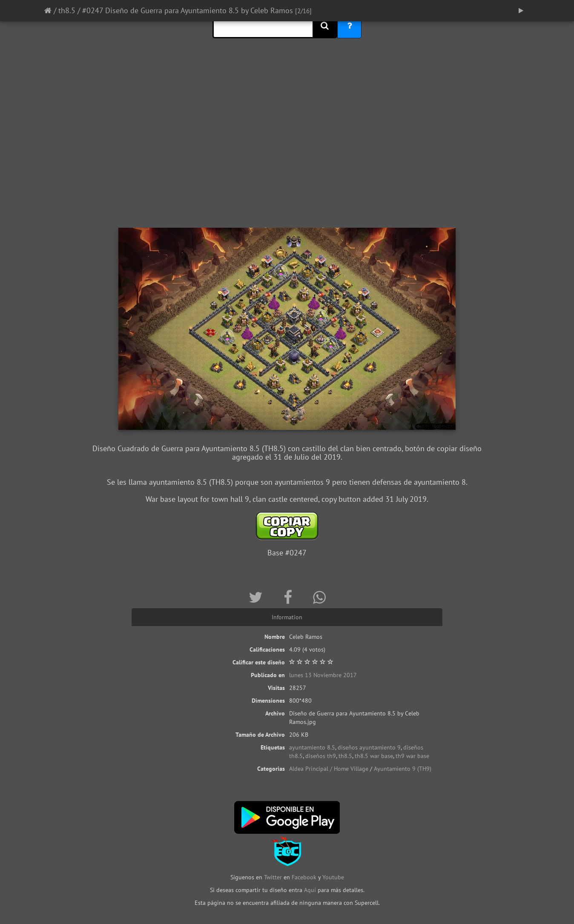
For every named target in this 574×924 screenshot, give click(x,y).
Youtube (333, 877)
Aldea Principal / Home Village (329, 769)
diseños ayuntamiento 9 (369, 747)
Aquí (310, 890)
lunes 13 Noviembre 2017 (323, 675)
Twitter (274, 877)
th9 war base (412, 756)
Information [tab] (287, 617)
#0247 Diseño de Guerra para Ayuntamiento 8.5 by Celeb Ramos (188, 10)
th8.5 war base (374, 756)
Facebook (304, 877)
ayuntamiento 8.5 (312, 747)
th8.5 (67, 10)
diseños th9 (321, 756)
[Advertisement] (287, 160)
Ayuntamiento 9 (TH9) (403, 769)
